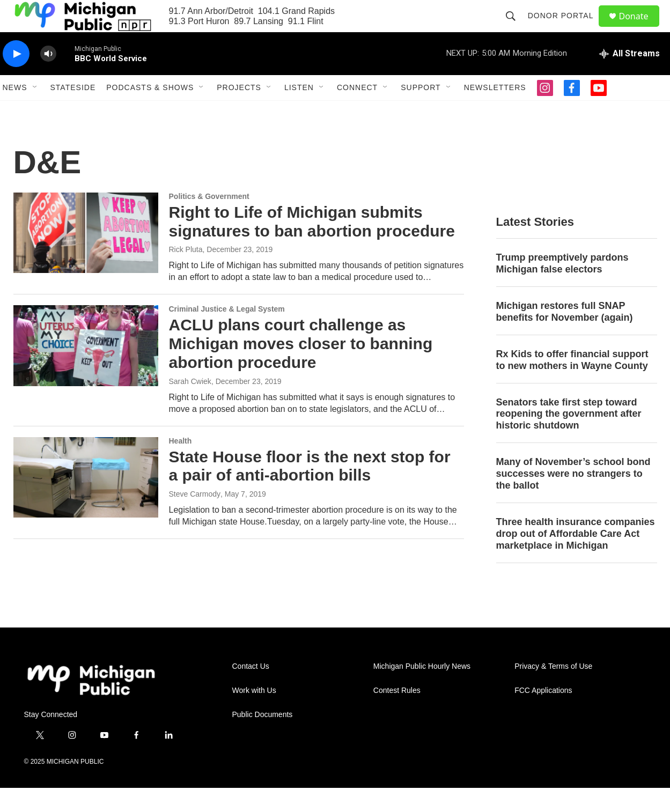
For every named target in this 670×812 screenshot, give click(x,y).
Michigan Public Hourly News (422, 691)
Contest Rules (397, 715)
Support (421, 112)
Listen (299, 112)
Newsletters (495, 112)
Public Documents (263, 739)
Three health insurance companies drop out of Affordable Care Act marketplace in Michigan (576, 558)
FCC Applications (543, 715)
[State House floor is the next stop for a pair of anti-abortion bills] (86, 501)
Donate (640, 28)
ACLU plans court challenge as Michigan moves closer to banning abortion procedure (301, 368)
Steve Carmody (195, 518)
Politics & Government (209, 220)
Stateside (73, 112)
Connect (357, 112)
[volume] (48, 78)
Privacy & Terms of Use (553, 691)
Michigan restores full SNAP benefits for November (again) (565, 336)
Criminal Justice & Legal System (227, 333)
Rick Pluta (186, 274)
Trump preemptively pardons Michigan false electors (562, 287)
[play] (16, 78)
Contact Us (251, 691)
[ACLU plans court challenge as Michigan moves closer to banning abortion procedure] (86, 370)
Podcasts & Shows (150, 112)
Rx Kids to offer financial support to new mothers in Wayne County (572, 384)
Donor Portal (566, 28)
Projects (239, 112)
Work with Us (254, 715)
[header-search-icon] (516, 28)
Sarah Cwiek (190, 405)
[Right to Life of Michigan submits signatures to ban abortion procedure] (86, 257)
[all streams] (629, 78)
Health (181, 465)
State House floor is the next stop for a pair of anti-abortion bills (310, 490)
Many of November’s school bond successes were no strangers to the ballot (573, 498)
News (15, 112)
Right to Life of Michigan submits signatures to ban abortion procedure (312, 246)
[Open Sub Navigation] (35, 112)
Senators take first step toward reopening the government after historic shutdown (569, 438)
